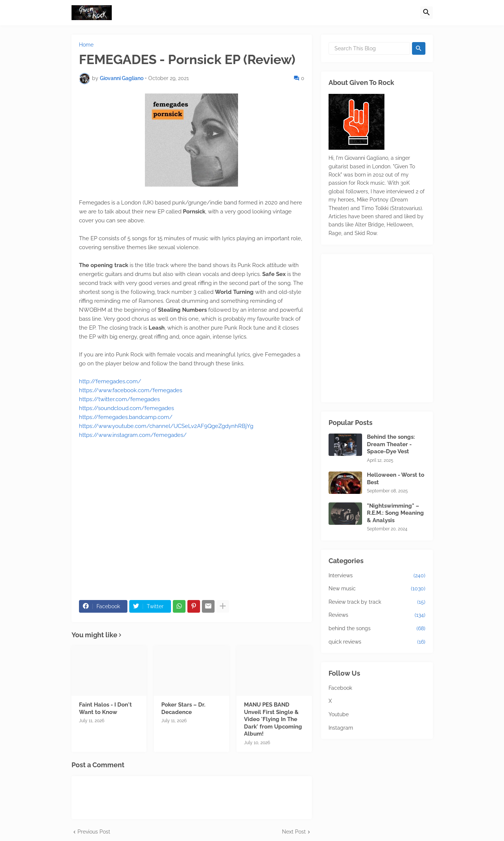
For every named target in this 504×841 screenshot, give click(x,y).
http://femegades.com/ (110, 381)
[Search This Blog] (369, 48)
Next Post (294, 832)
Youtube (339, 714)
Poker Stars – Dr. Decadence (183, 708)
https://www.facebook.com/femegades (131, 390)
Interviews (377, 576)
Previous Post (94, 832)
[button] (427, 13)
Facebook (340, 688)
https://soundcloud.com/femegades (126, 408)
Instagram (341, 728)
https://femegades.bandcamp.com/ (126, 417)
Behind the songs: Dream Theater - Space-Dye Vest (391, 444)
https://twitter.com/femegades (119, 399)
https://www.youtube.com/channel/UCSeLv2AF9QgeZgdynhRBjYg (166, 426)
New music (377, 589)
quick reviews (377, 642)
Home (86, 45)
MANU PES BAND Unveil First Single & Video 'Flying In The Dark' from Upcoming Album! (273, 719)
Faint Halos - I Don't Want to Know (105, 708)
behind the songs (377, 629)
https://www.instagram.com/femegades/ (133, 435)
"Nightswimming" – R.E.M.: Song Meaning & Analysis (395, 513)
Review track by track (377, 602)
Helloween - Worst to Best (396, 479)
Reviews (377, 615)
